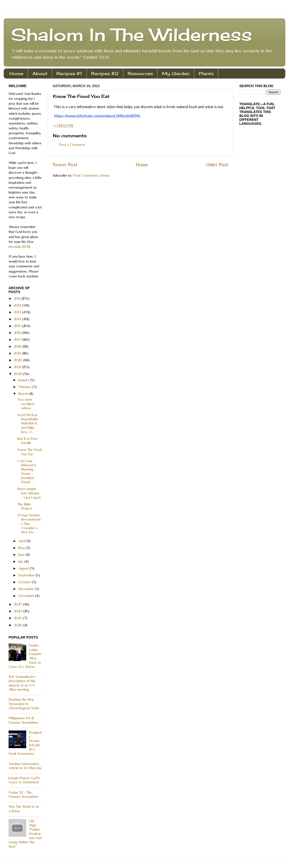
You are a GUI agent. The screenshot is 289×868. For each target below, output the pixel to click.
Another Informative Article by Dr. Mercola (25, 766)
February (25, 387)
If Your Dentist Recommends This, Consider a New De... (29, 524)
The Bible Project (25, 506)
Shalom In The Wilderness (132, 34)
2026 (18, 625)
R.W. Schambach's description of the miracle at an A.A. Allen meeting (22, 683)
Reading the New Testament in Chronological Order (24, 704)
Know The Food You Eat (30, 452)
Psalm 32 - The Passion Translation (23, 794)
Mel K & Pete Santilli (27, 441)
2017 (18, 340)
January (24, 380)
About (40, 73)
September (27, 575)
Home (16, 73)
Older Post (217, 165)
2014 (18, 319)
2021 (18, 367)
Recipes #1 (69, 73)
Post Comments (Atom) (91, 175)
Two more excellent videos (26, 404)
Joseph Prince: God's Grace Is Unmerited (24, 780)
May (22, 548)
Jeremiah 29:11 (19, 247)
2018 (18, 346)
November (27, 589)
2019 (18, 353)
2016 (18, 333)
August (24, 568)
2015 (18, 326)
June (22, 555)
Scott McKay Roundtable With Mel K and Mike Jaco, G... (28, 423)
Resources (140, 73)
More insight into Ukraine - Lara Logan (29, 493)
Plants (206, 73)
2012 (18, 305)
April (22, 541)
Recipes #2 (105, 73)
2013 (18, 312)
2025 (18, 618)
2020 (19, 360)
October (25, 582)
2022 (18, 374)
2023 (18, 604)
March (24, 394)
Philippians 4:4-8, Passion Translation (23, 720)
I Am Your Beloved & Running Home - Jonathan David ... (27, 471)
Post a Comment (72, 145)
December (27, 596)
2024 (18, 611)
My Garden (176, 73)
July (21, 561)
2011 (18, 298)
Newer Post (65, 165)
